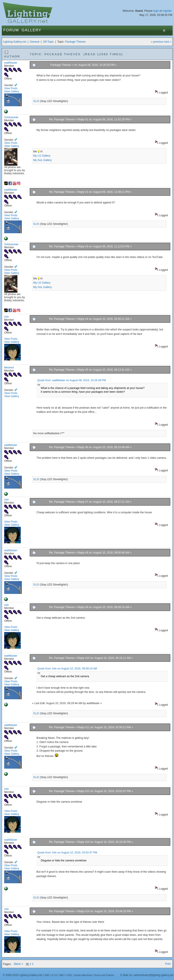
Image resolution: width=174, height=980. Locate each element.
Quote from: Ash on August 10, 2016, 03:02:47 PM (67, 853)
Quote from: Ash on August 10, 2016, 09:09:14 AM (67, 669)
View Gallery (12, 91)
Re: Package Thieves (62, 119)
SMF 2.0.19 (51, 975)
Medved (9, 368)
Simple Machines (83, 975)
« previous (157, 42)
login (156, 11)
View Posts (11, 88)
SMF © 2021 (66, 975)
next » (168, 42)
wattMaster (11, 63)
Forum (11, 30)
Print (168, 964)
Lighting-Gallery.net (15, 42)
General (35, 42)
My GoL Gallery (43, 160)
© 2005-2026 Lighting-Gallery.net (22, 975)
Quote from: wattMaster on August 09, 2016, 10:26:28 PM (72, 380)
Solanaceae (11, 117)
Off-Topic (48, 42)
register (167, 11)
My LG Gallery (42, 156)
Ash (7, 317)
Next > (19, 964)
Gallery (32, 30)
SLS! (36, 101)
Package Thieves (75, 42)
